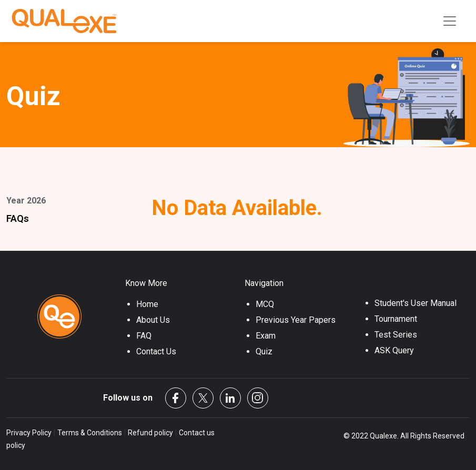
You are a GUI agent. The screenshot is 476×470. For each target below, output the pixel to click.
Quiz (264, 351)
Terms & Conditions (90, 433)
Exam (266, 336)
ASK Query (394, 350)
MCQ (265, 304)
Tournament (396, 319)
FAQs (18, 218)
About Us (153, 320)
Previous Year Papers (296, 320)
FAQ (144, 336)
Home (147, 304)
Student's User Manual (416, 303)
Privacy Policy (30, 433)
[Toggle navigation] (450, 21)
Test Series (396, 335)
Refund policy (150, 433)
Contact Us (156, 351)
